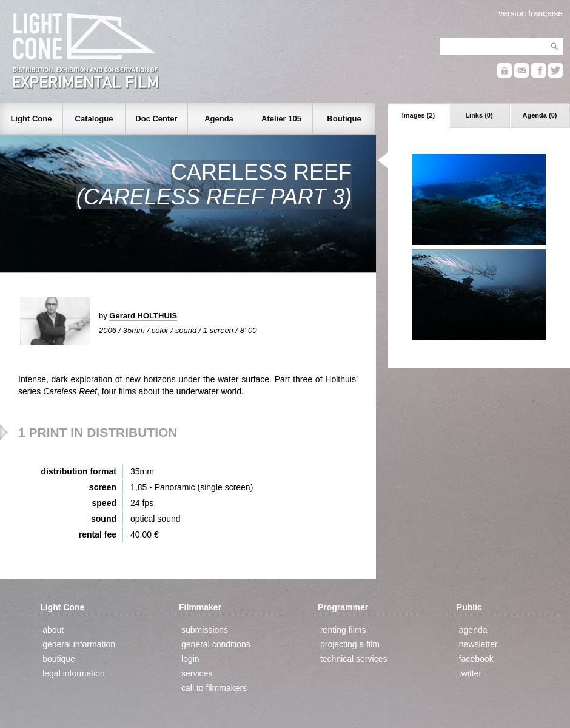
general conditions (216, 644)
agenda (473, 630)
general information (79, 644)
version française (531, 13)
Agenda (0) (540, 115)
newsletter (478, 644)
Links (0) (479, 115)
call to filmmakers (214, 688)
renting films (343, 630)
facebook (476, 659)
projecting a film (350, 644)
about (53, 630)
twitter (470, 673)
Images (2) (418, 115)
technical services (354, 659)
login (190, 659)
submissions (205, 630)
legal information (74, 673)
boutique (59, 659)
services (197, 673)
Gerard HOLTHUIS (143, 316)
